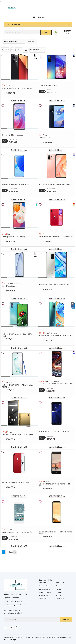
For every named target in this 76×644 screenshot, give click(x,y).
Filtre (5, 50)
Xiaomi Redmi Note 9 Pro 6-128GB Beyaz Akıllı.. (55, 285)
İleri (11, 552)
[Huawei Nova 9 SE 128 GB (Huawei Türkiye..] (19, 166)
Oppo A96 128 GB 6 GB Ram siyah (13, 135)
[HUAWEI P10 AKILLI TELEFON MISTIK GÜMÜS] (19, 512)
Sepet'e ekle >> (19, 101)
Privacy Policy (44, 595)
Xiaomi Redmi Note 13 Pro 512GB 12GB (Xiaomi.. (17, 88)
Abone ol (66, 620)
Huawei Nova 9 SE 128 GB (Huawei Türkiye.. (16, 185)
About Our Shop (44, 586)
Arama (46, 32)
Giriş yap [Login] (41, 17)
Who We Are (60, 583)
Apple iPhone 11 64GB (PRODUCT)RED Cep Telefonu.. (56, 237)
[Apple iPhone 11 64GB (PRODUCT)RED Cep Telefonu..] (57, 215)
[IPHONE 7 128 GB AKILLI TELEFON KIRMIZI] (19, 463)
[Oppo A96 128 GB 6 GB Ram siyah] (19, 116)
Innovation (59, 595)
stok (20, 50)
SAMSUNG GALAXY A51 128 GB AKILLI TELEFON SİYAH (17, 335)
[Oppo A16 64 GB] (57, 116)
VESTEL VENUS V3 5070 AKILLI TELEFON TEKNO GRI (55, 485)
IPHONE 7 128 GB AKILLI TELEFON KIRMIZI (16, 483)
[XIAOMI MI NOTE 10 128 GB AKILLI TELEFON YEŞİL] (57, 314)
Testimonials (60, 599)
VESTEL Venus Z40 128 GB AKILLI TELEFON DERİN (56, 384)
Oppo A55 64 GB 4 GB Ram (48, 86)
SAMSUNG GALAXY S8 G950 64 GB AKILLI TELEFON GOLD (56, 533)
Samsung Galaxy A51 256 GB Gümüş (13, 237)
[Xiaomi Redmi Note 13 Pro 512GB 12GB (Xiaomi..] (19, 67)
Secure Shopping (45, 589)
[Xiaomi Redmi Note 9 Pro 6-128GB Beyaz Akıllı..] (57, 265)
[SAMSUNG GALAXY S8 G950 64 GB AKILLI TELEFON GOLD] (57, 512)
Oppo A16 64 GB (44, 138)
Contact (58, 592)
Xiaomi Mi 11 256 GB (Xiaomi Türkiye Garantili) (54, 185)
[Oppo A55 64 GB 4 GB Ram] (57, 67)
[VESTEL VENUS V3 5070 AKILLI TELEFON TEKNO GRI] (57, 463)
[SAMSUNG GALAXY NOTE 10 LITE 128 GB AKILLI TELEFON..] (19, 364)
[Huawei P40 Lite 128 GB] (19, 265)
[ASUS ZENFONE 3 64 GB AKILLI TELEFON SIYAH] (57, 413)
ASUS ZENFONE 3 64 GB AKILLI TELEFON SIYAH (55, 432)
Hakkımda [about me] (42, 583)
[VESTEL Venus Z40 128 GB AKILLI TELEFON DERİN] (57, 364)
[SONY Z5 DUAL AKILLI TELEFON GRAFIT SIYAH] (19, 413)
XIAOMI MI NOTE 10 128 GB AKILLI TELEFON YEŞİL (56, 336)
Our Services (60, 586)
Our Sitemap (43, 599)
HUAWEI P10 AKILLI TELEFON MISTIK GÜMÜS (17, 532)
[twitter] (11, 627)
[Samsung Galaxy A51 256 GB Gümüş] (19, 215)
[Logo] (12, 8)
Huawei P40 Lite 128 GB (10, 286)
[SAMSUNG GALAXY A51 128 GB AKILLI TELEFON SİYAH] (19, 314)
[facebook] (6, 627)
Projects (58, 589)
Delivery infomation (46, 592)
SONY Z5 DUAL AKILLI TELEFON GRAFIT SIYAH (17, 435)
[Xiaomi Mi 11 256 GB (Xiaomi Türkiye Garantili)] (57, 166)
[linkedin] (16, 627)
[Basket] (34, 17)
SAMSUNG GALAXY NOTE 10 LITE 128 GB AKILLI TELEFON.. (17, 386)
